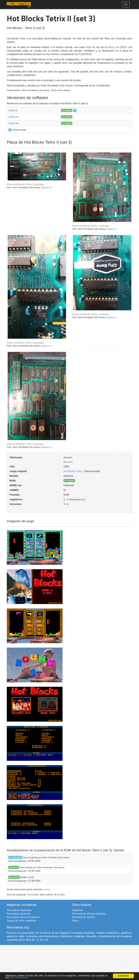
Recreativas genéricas (19, 914)
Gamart (68, 457)
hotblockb (14, 117)
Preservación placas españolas (89, 914)
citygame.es (46, 188)
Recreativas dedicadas (19, 910)
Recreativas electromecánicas (23, 917)
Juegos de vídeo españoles (22, 921)
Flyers (75, 921)
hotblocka (14, 123)
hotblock (13, 110)
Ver (67, 504)
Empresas (78, 910)
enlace (47, 889)
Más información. (19, 977)
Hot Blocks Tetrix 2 (74, 471)
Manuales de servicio (84, 917)
